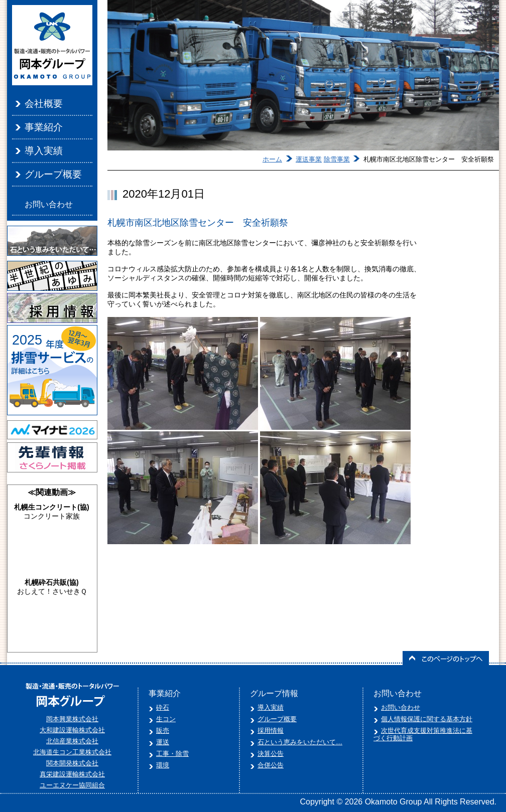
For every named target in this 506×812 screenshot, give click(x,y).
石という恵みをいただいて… (300, 742)
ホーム (272, 159)
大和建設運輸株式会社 (72, 730)
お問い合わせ (49, 204)
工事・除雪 (172, 754)
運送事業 (309, 159)
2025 (27, 340)
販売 (163, 730)
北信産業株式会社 (72, 741)
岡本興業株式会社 (72, 719)
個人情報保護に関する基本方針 (427, 719)
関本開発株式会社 (72, 763)
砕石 (163, 707)
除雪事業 (337, 159)
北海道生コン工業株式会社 (72, 752)
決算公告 (271, 754)
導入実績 (44, 151)
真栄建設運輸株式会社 (72, 774)
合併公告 (271, 765)
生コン (166, 719)
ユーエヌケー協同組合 (72, 785)
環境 (163, 765)
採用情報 (271, 730)
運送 (163, 742)
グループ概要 (53, 174)
